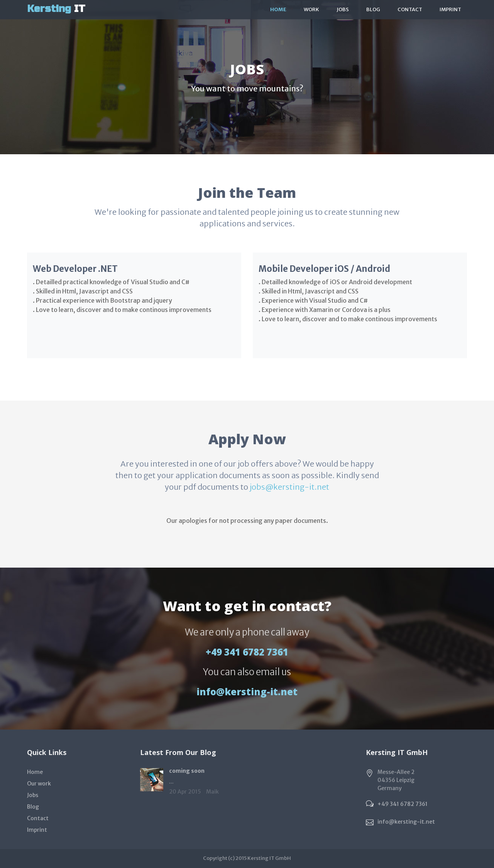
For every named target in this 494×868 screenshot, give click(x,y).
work (311, 9)
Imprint (450, 9)
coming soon (187, 771)
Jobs (343, 9)
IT (56, 9)
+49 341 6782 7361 (247, 652)
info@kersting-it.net (247, 692)
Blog (373, 9)
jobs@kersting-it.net (289, 487)
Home (278, 9)
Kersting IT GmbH (269, 858)
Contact (410, 9)
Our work (39, 784)
